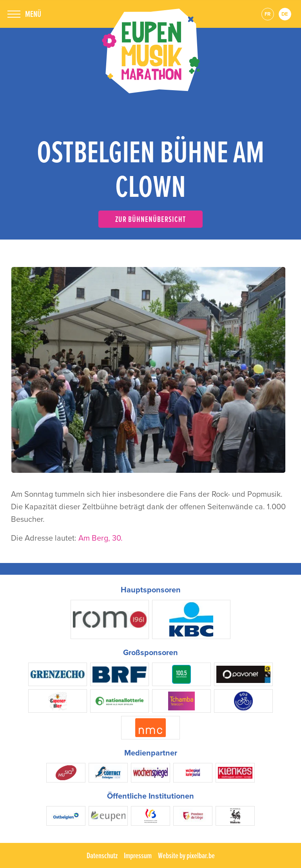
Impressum (138, 855)
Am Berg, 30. (101, 538)
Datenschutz (102, 855)
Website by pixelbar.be (186, 855)
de (285, 14)
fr (267, 14)
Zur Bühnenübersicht (151, 219)
